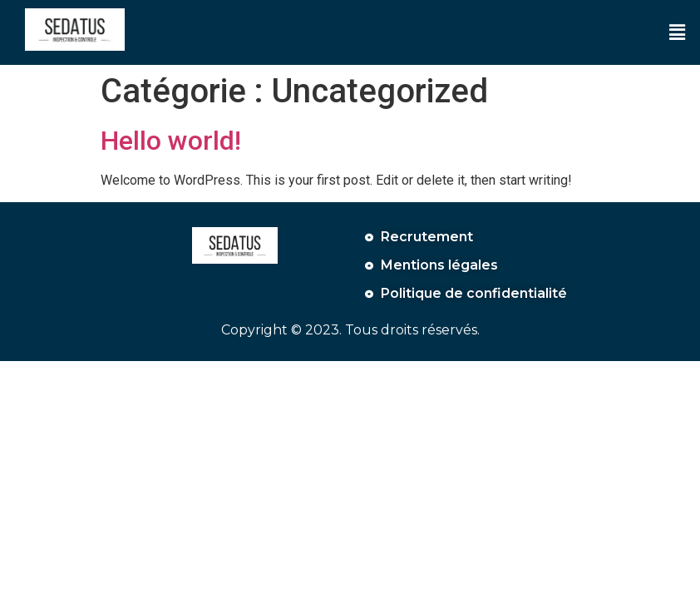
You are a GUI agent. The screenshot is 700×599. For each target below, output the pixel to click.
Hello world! (171, 141)
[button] (678, 32)
